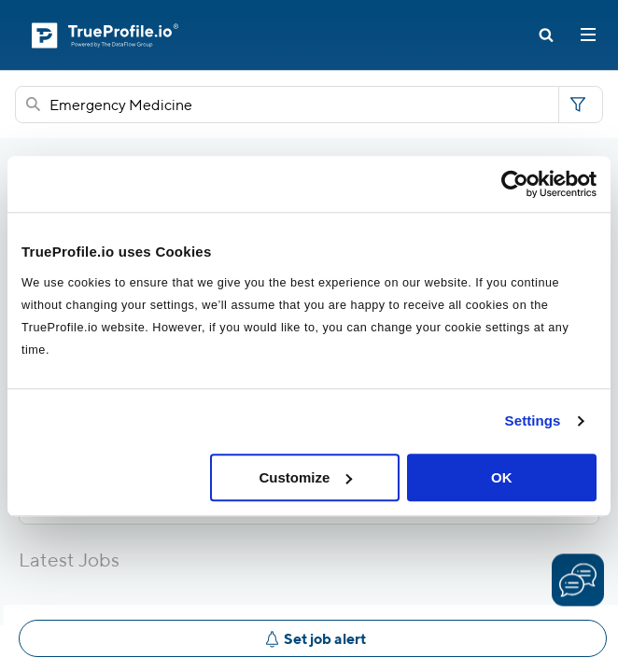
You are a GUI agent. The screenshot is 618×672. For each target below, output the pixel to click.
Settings (533, 420)
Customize (305, 477)
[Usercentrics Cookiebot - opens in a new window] (515, 184)
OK (502, 477)
